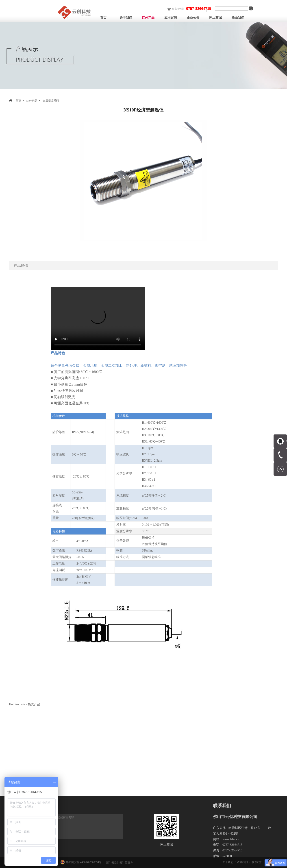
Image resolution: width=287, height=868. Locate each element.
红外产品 (32, 101)
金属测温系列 (51, 101)
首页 (103, 18)
